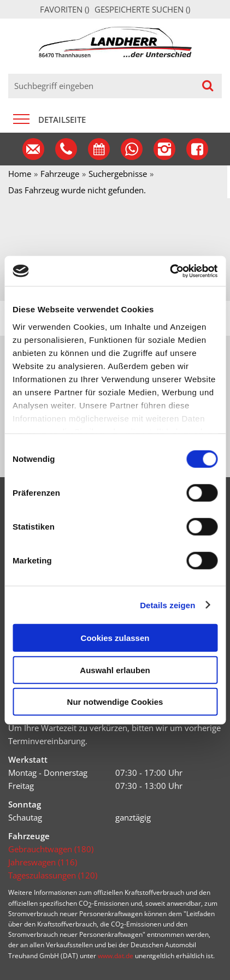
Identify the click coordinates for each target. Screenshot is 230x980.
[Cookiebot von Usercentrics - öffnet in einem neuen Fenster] (170, 271)
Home (20, 174)
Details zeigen (167, 605)
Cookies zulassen (115, 638)
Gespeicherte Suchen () (142, 9)
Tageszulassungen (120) (53, 875)
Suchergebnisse (118, 174)
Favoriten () (64, 9)
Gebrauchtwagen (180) (51, 849)
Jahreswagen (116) (43, 862)
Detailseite (62, 120)
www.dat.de (116, 956)
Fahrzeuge (60, 174)
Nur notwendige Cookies (115, 702)
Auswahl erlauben (115, 670)
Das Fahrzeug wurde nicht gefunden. (77, 190)
